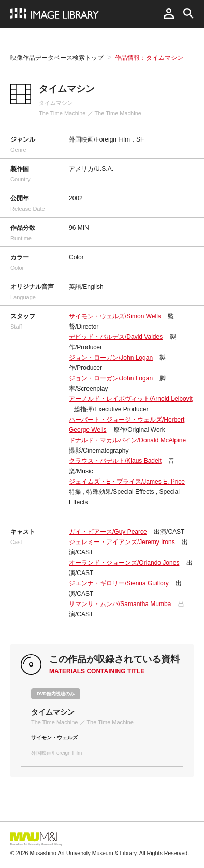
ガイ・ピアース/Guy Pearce (108, 532)
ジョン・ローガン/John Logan (111, 358)
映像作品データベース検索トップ (57, 58)
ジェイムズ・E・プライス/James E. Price (127, 482)
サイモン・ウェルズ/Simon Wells (115, 316)
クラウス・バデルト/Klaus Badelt (115, 461)
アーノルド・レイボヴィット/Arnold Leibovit (131, 399)
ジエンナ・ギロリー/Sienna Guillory (119, 583)
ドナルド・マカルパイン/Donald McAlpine (127, 440)
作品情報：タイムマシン (149, 58)
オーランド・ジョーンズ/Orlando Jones (124, 563)
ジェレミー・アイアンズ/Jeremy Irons (122, 542)
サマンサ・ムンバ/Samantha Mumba (120, 604)
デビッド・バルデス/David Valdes (116, 337)
